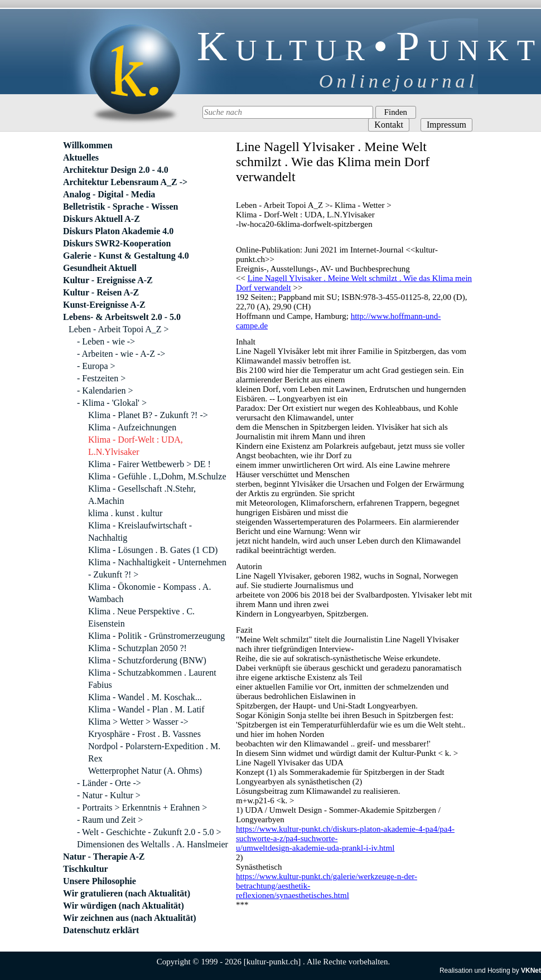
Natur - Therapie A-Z (104, 857)
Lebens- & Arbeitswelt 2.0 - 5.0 (122, 317)
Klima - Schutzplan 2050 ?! (137, 648)
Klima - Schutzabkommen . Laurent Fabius (152, 679)
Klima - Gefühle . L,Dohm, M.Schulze (157, 476)
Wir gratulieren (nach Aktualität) (127, 893)
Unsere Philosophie (100, 881)
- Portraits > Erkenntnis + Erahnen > (142, 807)
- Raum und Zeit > (110, 820)
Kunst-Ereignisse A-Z (104, 305)
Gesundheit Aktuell (100, 268)
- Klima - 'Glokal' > (112, 403)
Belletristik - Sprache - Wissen (121, 207)
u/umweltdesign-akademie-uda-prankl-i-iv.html (315, 848)
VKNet (531, 971)
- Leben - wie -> (106, 341)
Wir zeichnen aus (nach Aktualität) (130, 918)
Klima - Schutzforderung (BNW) (147, 660)
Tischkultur (86, 869)
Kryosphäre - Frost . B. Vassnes (144, 734)
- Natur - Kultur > (109, 795)
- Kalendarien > (105, 390)
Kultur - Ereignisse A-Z (108, 280)
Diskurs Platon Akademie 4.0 (118, 231)
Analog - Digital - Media (109, 194)
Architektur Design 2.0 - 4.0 (116, 170)
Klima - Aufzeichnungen (132, 427)
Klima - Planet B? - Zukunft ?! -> (148, 415)
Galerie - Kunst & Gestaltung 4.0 (126, 256)
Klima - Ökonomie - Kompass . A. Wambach (149, 593)
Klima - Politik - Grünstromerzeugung (156, 636)
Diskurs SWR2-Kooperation (117, 243)
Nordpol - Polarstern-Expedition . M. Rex (154, 752)
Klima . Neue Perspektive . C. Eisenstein (141, 617)
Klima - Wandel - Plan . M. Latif (146, 709)
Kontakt (389, 125)
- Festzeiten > (101, 378)
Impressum (446, 125)
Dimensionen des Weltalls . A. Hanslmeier (153, 844)
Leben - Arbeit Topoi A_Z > (119, 329)
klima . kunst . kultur (125, 513)
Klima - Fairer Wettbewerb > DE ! (149, 464)
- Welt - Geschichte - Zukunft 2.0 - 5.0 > (149, 832)
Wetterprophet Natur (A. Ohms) (145, 771)
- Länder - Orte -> (109, 783)
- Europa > (96, 366)
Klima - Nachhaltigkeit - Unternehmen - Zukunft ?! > (157, 568)
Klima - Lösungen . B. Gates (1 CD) (153, 550)
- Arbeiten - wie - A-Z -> (121, 354)
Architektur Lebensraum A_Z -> (125, 182)
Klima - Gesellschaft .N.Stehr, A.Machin (142, 495)
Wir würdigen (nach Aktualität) (124, 906)
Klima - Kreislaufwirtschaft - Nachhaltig (140, 532)
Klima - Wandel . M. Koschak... (145, 697)
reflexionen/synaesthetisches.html (293, 895)
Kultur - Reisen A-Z (101, 292)
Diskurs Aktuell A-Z (102, 219)
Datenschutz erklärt (101, 930)
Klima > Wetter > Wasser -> (138, 722)
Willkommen (88, 145)
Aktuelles (81, 157)
